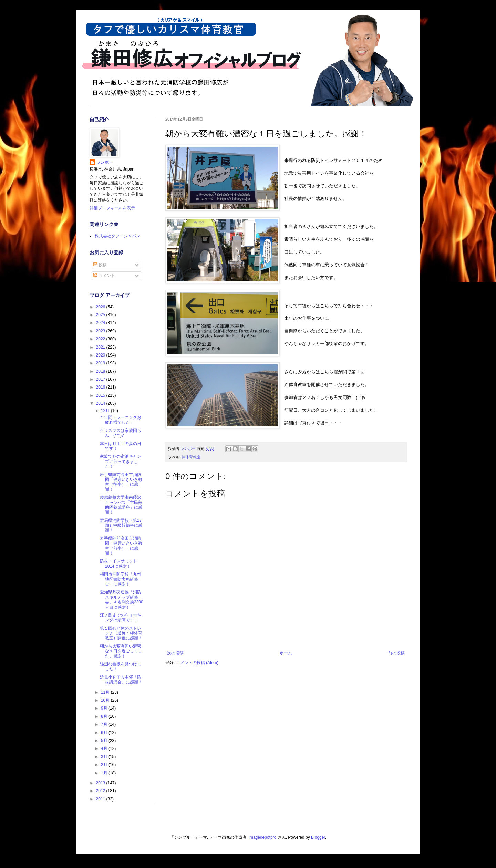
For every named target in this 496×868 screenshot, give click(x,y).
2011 (101, 799)
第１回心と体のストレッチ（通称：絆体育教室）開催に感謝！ (121, 633)
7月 (105, 724)
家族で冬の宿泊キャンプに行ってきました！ (121, 461)
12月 (106, 411)
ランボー (105, 162)
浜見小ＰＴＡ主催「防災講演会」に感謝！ (121, 680)
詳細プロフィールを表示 (112, 208)
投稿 (100, 265)
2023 (101, 331)
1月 (105, 773)
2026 (101, 307)
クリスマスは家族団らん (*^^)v (121, 433)
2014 (101, 403)
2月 (105, 765)
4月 (105, 748)
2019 (101, 363)
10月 (106, 700)
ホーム (286, 653)
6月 (105, 733)
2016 (101, 387)
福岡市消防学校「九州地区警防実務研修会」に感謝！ (121, 579)
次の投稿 (175, 653)
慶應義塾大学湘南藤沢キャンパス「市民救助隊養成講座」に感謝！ (121, 505)
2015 (101, 395)
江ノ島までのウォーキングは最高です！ (121, 618)
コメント (104, 276)
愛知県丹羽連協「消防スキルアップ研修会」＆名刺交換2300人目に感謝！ (122, 600)
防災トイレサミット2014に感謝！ (118, 564)
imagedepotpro (262, 837)
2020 (101, 355)
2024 (101, 323)
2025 (101, 315)
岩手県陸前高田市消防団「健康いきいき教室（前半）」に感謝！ (121, 546)
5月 (105, 741)
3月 (105, 757)
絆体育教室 (191, 457)
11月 (106, 692)
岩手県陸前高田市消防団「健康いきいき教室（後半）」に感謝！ (121, 482)
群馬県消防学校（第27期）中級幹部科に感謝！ (121, 525)
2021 (101, 347)
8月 (105, 716)
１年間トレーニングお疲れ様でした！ (121, 420)
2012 (101, 791)
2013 (101, 783)
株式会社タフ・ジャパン (117, 236)
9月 (105, 708)
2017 (101, 379)
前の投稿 (396, 653)
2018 (101, 371)
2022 (101, 339)
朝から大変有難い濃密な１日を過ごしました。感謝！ (121, 651)
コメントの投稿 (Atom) (197, 663)
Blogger (318, 837)
